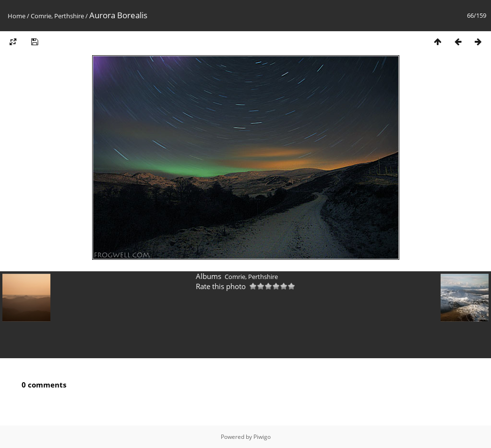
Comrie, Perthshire (57, 16)
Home (17, 16)
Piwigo (262, 437)
